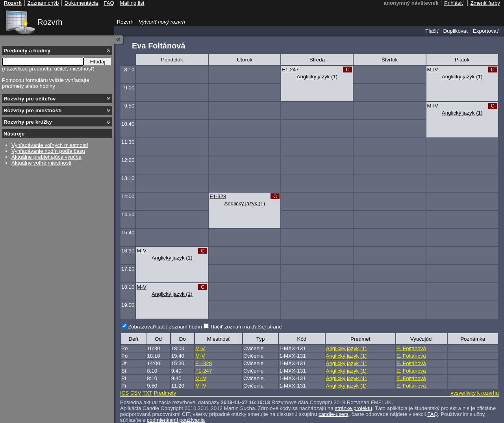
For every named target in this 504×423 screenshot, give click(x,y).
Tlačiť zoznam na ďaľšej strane (246, 327)
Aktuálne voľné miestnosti (41, 163)
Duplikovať (456, 31)
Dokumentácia (81, 3)
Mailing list (132, 3)
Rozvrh (50, 22)
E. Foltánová (411, 348)
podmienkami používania (175, 420)
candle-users (334, 414)
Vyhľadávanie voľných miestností (50, 145)
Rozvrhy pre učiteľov (30, 99)
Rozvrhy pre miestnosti (32, 110)
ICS (124, 393)
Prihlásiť (454, 3)
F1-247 (290, 70)
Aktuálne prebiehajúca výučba (46, 157)
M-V (141, 251)
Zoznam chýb (43, 3)
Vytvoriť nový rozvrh (162, 22)
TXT (147, 393)
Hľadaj (98, 62)
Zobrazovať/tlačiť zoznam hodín (165, 327)
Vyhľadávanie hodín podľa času (48, 151)
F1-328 (218, 196)
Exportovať (486, 31)
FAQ (433, 414)
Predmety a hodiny (27, 51)
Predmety (165, 393)
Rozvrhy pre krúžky (28, 122)
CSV (136, 393)
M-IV (433, 70)
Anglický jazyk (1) (317, 77)
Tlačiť (432, 31)
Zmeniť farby (485, 3)
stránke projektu (353, 408)
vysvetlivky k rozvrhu (474, 393)
